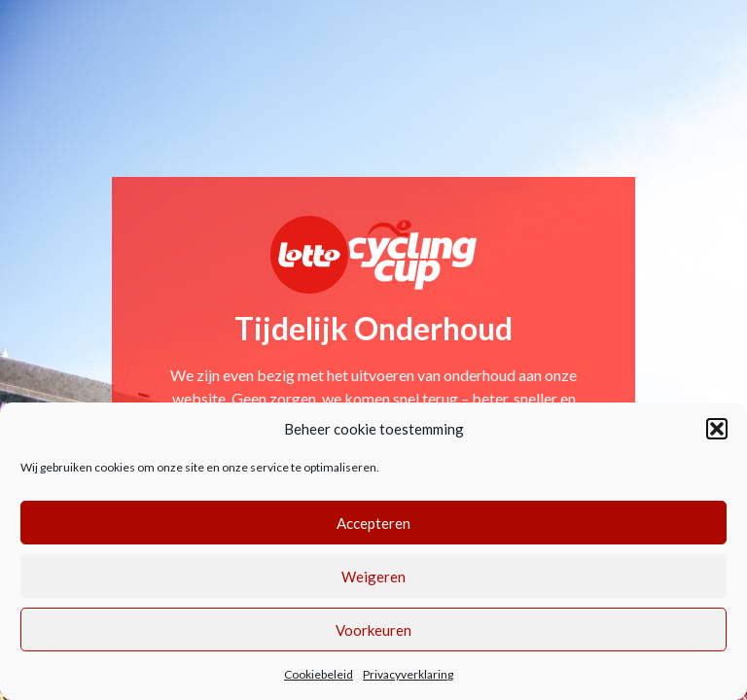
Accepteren (373, 523)
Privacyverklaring (408, 674)
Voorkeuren (373, 630)
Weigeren (373, 577)
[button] (717, 429)
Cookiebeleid (319, 674)
